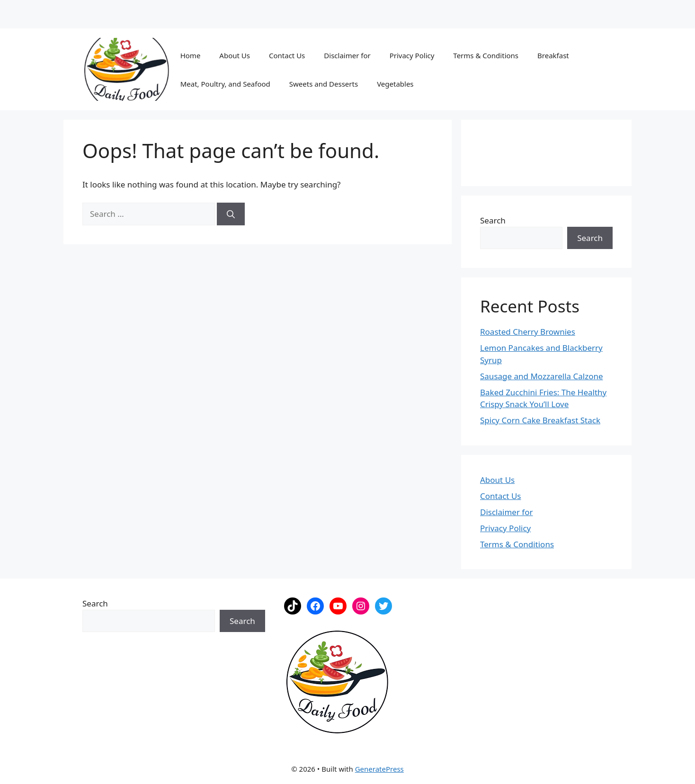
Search (493, 220)
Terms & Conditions (486, 55)
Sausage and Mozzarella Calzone (542, 376)
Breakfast (553, 55)
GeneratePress (379, 769)
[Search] (231, 214)
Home (191, 55)
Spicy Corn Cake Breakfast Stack (540, 420)
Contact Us (287, 55)
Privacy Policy (412, 55)
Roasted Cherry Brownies (528, 332)
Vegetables (395, 84)
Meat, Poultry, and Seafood (225, 84)
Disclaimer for (347, 55)
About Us (235, 55)
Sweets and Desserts (324, 84)
